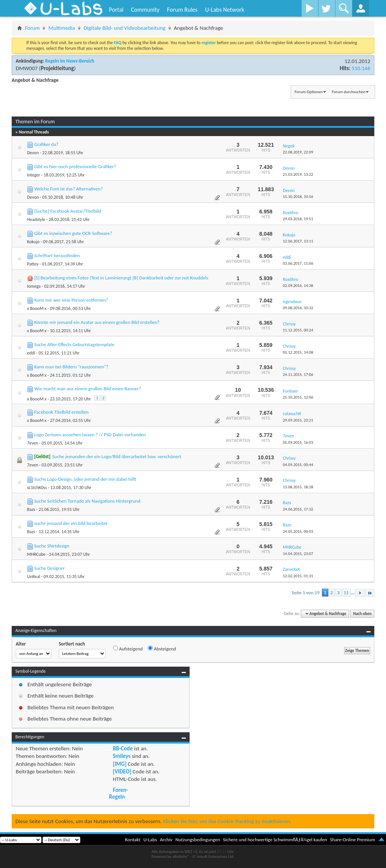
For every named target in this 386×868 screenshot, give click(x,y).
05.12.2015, (298, 352)
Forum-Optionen (308, 92)
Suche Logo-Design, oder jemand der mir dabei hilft (85, 479)
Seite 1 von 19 (306, 593)
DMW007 (27, 68)
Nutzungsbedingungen (198, 840)
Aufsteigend (128, 649)
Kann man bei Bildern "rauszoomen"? (71, 367)
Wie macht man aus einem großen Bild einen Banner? (88, 389)
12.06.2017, (298, 241)
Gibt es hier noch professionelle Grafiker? (75, 166)
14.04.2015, (298, 554)
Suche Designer (50, 568)
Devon (33, 153)
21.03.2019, (298, 174)
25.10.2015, (298, 397)
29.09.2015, (298, 420)
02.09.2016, (298, 286)
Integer (34, 175)
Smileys (122, 756)
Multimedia (61, 28)
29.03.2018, (298, 219)
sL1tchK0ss (37, 488)
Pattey (33, 264)
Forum (32, 28)
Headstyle (36, 219)
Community (145, 10)
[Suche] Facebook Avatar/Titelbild (68, 211)
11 (346, 593)
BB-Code (123, 748)
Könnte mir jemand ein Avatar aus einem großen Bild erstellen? (97, 322)
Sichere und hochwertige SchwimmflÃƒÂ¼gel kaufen (275, 840)
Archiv (166, 840)
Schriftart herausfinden (57, 255)
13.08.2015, (298, 487)
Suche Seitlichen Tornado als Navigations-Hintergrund (87, 501)
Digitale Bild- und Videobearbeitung (125, 28)
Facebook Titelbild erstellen (61, 412)
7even (33, 443)
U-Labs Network (225, 10)
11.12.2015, (298, 330)
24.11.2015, (298, 375)
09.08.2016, (298, 308)
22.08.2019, (298, 152)
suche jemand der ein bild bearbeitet (71, 523)
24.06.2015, (298, 509)
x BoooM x (37, 308)
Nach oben (362, 614)
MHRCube (36, 554)
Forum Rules (182, 10)
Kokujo (33, 242)
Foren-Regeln (118, 793)
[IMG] (119, 764)
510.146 (361, 68)
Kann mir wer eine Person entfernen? (71, 300)
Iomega (34, 286)
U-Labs (150, 840)
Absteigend (162, 649)
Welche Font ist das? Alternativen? (69, 189)
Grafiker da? (46, 144)
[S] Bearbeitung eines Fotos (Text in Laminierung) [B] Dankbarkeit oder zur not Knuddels (121, 278)
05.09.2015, (298, 442)
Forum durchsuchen (348, 92)
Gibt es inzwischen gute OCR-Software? (73, 233)
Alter (21, 644)
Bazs (31, 509)
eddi (31, 353)
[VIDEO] (122, 771)
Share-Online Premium (352, 840)
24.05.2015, (298, 531)
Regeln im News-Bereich (70, 61)
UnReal (34, 577)
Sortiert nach (72, 644)
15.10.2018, (298, 197)
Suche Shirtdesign (52, 546)
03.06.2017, (298, 263)
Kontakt (133, 840)
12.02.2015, (298, 576)
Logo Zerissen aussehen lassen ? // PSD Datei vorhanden (90, 435)
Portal (116, 10)
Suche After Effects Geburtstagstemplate (74, 344)
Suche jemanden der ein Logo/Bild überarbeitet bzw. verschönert (117, 456)
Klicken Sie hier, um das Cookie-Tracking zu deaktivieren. (227, 821)
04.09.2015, (298, 465)
